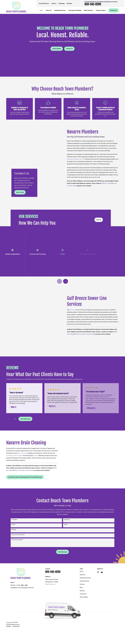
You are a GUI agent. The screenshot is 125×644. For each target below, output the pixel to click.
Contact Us (69, 49)
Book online (57, 49)
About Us (83, 553)
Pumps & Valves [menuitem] (101, 10)
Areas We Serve (44, 3)
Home (82, 550)
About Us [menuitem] (49, 10)
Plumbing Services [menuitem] (60, 10)
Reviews (69, 3)
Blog (81, 566)
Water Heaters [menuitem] (89, 10)
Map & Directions (50, 563)
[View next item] (66, 271)
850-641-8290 (93, 4)
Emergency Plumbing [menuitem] (75, 10)
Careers (54, 3)
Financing (62, 3)
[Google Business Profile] (102, 550)
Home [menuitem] (41, 10)
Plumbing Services (85, 556)
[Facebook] (98, 550)
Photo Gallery (84, 575)
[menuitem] (8, 605)
